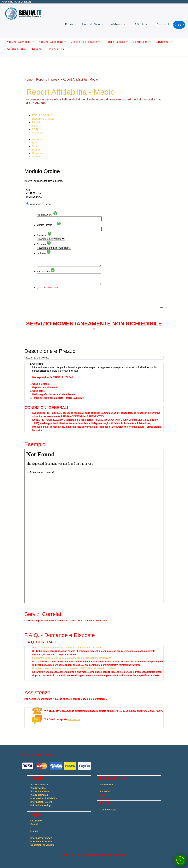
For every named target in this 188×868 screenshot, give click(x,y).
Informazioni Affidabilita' (44, 798)
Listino (34, 831)
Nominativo (35, 204)
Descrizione (38, 153)
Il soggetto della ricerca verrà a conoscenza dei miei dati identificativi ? (71, 658)
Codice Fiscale (108, 810)
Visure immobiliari (40, 792)
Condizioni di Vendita (42, 845)
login (174, 24)
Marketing (57, 49)
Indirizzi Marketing (41, 805)
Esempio (37, 122)
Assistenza (38, 133)
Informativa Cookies (41, 842)
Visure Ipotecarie (84, 42)
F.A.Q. (35, 129)
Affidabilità (16, 49)
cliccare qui (74, 719)
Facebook (105, 792)
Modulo (36, 157)
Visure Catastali (51, 42)
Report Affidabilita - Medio (80, 79)
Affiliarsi (132, 24)
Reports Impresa (48, 79)
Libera (48, 204)
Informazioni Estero (41, 802)
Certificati (141, 42)
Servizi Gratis (82, 24)
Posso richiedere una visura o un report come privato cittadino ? (68, 648)
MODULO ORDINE (42, 115)
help (55, 213)
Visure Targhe (115, 42)
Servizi (36, 126)
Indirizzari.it (106, 785)
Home (59, 24)
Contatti (153, 24)
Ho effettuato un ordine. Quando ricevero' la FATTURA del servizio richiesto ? (75, 668)
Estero (37, 49)
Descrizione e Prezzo (43, 119)
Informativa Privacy (41, 838)
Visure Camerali (19, 42)
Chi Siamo (36, 821)
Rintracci (163, 42)
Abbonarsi (109, 24)
